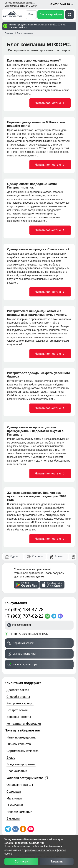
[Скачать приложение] (26, 585)
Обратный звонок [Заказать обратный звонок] (23, 643)
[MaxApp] (61, 616)
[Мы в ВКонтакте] (15, 829)
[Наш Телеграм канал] (8, 829)
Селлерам (14, 792)
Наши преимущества (21, 737)
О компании (15, 805)
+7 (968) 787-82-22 (24, 616)
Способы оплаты (18, 697)
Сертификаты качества (23, 751)
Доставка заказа (18, 690)
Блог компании (17, 771)
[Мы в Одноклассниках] (23, 829)
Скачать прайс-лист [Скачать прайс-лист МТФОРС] (24, 654)
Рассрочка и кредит (20, 703)
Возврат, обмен (17, 710)
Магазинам (14, 798)
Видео (11, 757)
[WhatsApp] (48, 616)
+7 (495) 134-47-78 (24, 610)
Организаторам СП (20, 785)
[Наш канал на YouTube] (31, 829)
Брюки (59, 556)
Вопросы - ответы (19, 717)
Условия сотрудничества (27, 778)
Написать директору (25, 664)
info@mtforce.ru (22, 625)
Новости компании (19, 812)
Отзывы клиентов (19, 744)
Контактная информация (24, 724)
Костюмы (38, 556)
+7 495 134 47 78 (61, 4)
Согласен (21, 861)
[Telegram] (55, 616)
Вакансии (13, 818)
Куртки (14, 556)
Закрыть (57, 861)
